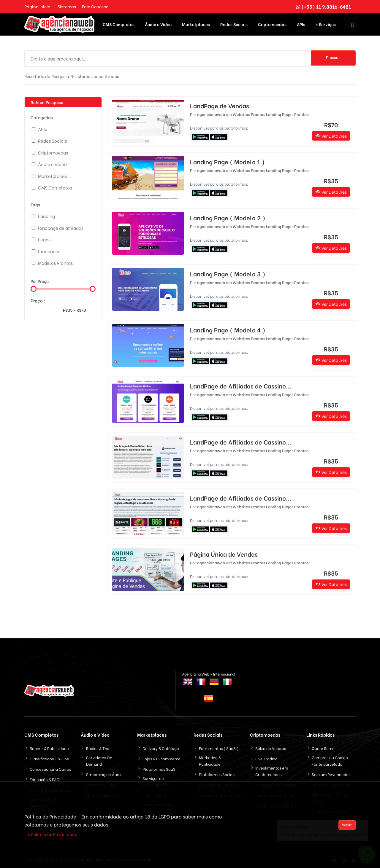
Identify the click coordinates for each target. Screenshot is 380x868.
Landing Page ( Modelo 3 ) (228, 273)
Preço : (38, 300)
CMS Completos (119, 24)
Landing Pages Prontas (287, 113)
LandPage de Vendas (220, 105)
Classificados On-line (49, 758)
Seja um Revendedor (331, 774)
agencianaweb (211, 113)
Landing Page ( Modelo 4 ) (228, 329)
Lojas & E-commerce (161, 758)
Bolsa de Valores (271, 747)
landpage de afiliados (61, 227)
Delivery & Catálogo (161, 747)
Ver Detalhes (331, 135)
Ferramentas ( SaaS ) (219, 747)
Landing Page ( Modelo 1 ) (227, 161)
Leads (44, 239)
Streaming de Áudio (104, 774)
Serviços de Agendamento (156, 781)
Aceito (347, 826)
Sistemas (67, 6)
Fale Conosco (95, 6)
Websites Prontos (249, 113)
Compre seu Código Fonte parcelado (330, 760)
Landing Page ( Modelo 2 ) (228, 217)
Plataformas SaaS (159, 768)
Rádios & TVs (98, 747)
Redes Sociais (234, 24)
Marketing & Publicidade (210, 760)
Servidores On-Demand (100, 760)
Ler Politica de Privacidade (51, 835)
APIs (301, 24)
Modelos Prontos (55, 262)
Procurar (333, 57)
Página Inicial (38, 6)
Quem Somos (324, 747)
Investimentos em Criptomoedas (272, 770)
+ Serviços (326, 24)
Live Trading (266, 758)
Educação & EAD (45, 779)
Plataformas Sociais (217, 774)
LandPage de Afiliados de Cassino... (241, 385)
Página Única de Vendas (224, 553)
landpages (49, 251)
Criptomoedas (272, 24)
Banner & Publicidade (49, 747)
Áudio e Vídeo (158, 24)
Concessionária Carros (50, 768)
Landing (46, 215)
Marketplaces (196, 24)
